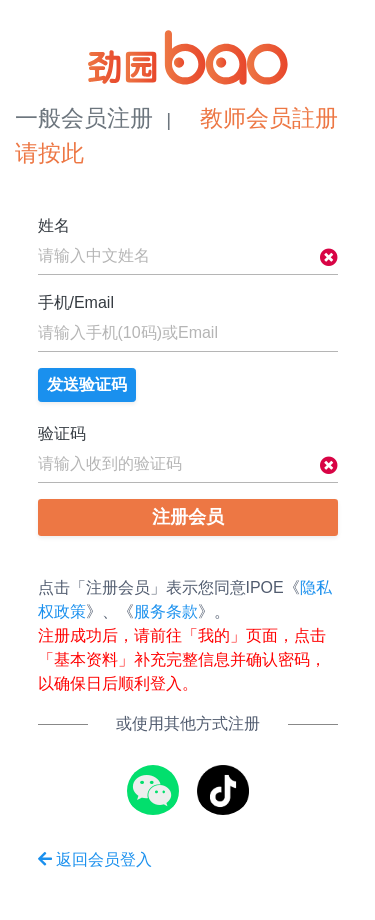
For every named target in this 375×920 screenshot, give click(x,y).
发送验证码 (87, 384)
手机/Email (76, 302)
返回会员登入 (95, 859)
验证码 (62, 433)
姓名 (54, 225)
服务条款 (166, 611)
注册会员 (188, 517)
